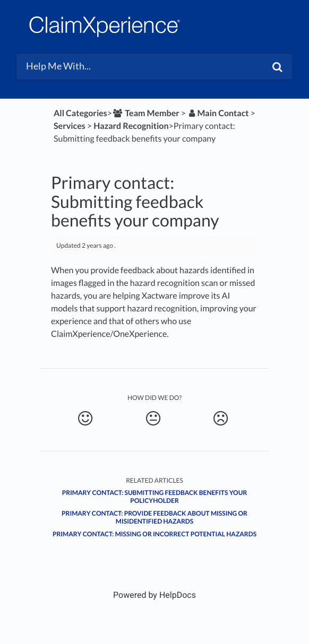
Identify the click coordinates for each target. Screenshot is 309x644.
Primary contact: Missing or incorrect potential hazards (154, 534)
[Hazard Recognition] (131, 126)
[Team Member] (146, 113)
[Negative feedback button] (221, 419)
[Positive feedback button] (85, 419)
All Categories (80, 113)
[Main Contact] (218, 113)
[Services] (70, 126)
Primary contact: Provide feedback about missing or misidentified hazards (154, 517)
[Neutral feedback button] (153, 419)
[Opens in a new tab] (154, 595)
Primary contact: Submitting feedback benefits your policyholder (155, 497)
